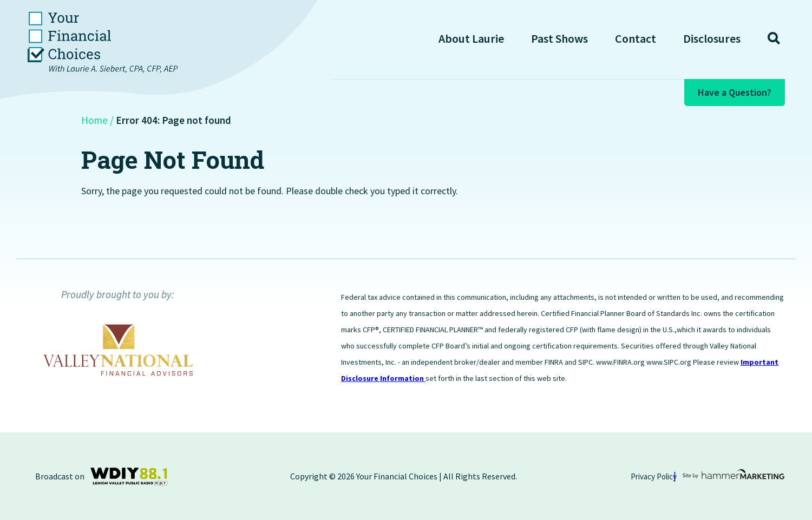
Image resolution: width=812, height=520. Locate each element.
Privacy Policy (654, 476)
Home (94, 120)
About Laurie (471, 38)
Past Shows (559, 38)
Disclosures (712, 38)
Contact (636, 38)
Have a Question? (735, 92)
